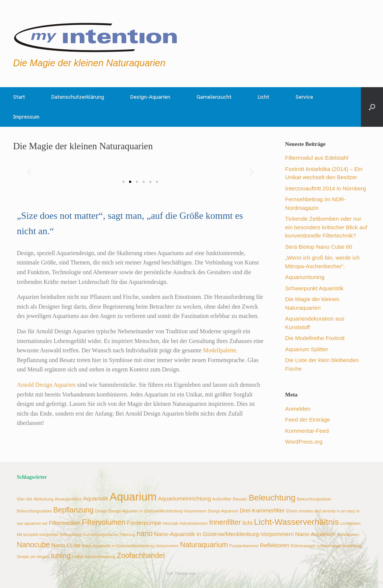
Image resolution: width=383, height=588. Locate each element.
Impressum (26, 117)
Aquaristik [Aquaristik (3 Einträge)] (96, 498)
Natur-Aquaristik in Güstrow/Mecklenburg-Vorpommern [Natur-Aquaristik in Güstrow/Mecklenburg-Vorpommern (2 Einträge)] (130, 546)
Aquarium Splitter (307, 349)
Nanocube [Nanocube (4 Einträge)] (33, 545)
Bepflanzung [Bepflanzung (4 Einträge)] (73, 510)
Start (19, 97)
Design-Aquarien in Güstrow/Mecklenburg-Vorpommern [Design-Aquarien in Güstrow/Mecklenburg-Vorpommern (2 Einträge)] (157, 511)
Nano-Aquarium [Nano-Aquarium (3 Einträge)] (315, 534)
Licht (263, 97)
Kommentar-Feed (307, 431)
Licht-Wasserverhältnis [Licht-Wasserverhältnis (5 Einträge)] (297, 522)
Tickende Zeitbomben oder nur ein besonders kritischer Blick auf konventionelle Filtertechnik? (326, 227)
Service (304, 97)
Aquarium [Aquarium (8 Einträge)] (133, 497)
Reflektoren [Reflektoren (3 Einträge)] (275, 545)
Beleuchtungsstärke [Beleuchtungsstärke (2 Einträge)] (34, 511)
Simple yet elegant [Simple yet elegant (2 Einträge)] (33, 557)
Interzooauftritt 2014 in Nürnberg (325, 188)
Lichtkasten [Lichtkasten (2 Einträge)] (350, 523)
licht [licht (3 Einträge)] (247, 523)
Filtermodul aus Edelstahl (316, 158)
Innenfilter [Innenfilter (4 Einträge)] (225, 522)
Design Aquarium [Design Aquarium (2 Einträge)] (223, 511)
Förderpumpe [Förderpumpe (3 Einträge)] (144, 523)
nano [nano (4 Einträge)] (145, 533)
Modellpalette (220, 350)
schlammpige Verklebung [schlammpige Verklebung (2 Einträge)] (339, 546)
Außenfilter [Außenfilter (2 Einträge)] (222, 499)
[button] (372, 107)
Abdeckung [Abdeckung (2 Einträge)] (44, 499)
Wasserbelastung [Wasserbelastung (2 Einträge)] (100, 557)
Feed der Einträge (307, 419)
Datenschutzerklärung (78, 97)
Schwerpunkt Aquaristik (314, 288)
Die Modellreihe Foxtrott (315, 338)
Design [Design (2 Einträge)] (101, 511)
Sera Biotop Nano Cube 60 (318, 247)
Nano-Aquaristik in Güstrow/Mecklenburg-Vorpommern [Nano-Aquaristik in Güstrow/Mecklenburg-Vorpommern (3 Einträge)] (224, 534)
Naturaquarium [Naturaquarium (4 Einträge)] (204, 545)
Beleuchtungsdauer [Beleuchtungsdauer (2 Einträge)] (314, 499)
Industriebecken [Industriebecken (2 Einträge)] (194, 523)
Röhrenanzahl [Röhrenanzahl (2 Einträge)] (303, 546)
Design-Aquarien (150, 97)
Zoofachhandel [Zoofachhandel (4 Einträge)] (141, 555)
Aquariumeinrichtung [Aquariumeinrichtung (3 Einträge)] (184, 498)
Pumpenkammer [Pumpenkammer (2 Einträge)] (244, 546)
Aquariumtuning (305, 277)
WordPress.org (304, 442)
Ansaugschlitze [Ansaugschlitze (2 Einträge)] (68, 499)
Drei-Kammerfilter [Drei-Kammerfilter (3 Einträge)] (262, 510)
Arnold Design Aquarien (47, 385)
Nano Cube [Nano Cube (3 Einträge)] (66, 545)
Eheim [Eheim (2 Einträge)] (292, 511)
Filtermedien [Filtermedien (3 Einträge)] (65, 523)
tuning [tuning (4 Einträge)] (61, 555)
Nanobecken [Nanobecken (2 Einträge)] (348, 535)
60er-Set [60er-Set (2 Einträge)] (24, 499)
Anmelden (298, 409)
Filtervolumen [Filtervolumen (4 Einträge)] (104, 522)
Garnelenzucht (214, 97)
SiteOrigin (207, 573)
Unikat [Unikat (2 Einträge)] (78, 557)
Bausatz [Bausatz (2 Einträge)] (240, 499)
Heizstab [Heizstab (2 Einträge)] (170, 523)
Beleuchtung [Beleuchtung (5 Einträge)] (272, 498)
